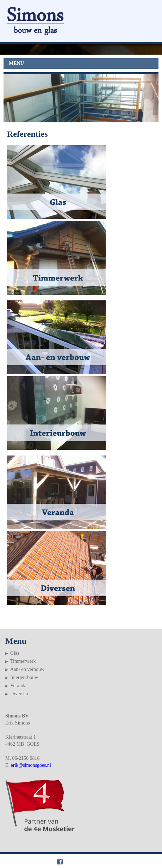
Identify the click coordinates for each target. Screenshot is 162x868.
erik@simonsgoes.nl (31, 765)
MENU (16, 63)
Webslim (146, 861)
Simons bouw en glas (33, 861)
